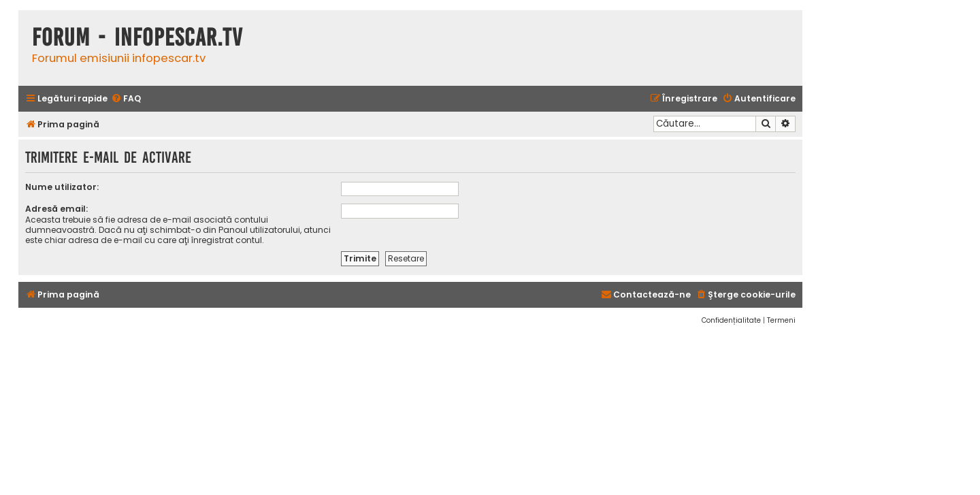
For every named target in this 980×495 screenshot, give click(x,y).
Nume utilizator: (62, 187)
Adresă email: (56, 209)
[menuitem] (126, 99)
